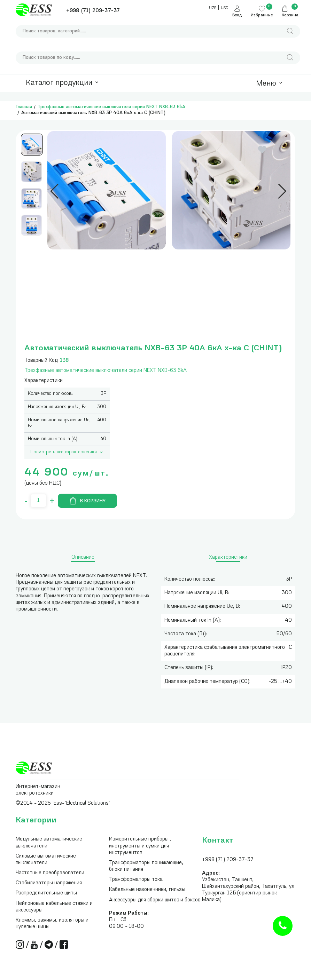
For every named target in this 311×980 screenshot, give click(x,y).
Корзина (290, 15)
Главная (24, 107)
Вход (237, 15)
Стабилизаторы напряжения (49, 883)
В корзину (87, 501)
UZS (213, 8)
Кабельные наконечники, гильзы (147, 890)
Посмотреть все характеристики (67, 452)
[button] (55, 191)
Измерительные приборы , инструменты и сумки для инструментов (140, 846)
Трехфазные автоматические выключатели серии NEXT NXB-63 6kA (111, 107)
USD (224, 8)
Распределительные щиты (46, 893)
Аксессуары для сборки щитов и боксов (155, 900)
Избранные (262, 15)
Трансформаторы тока (136, 880)
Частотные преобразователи (50, 873)
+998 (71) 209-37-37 (93, 11)
